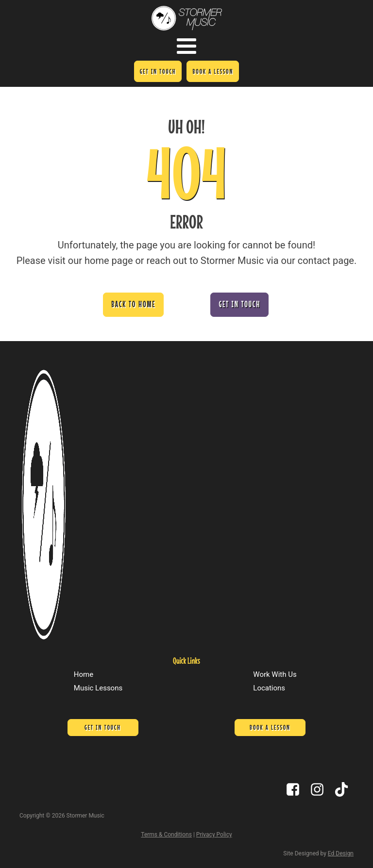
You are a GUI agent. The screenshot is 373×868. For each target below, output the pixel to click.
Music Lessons (98, 688)
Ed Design (341, 853)
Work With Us (275, 674)
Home (84, 674)
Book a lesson (213, 71)
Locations (269, 688)
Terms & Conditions (166, 835)
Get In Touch (158, 71)
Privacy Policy (214, 835)
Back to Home (133, 304)
